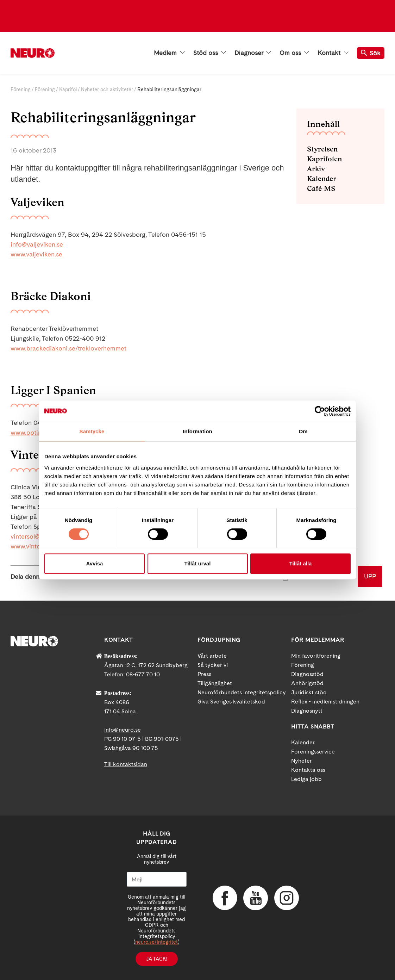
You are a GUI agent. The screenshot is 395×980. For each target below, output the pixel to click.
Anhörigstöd (307, 683)
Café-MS (321, 188)
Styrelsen (322, 149)
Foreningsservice (313, 752)
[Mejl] (157, 879)
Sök (371, 53)
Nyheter (302, 761)
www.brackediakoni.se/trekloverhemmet (68, 348)
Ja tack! (157, 959)
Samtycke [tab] (92, 431)
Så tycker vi (213, 665)
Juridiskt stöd (309, 692)
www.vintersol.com (37, 546)
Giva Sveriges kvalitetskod (231, 702)
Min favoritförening (316, 656)
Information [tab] (197, 431)
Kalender (322, 179)
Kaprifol (68, 89)
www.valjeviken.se (36, 254)
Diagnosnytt (307, 711)
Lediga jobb (306, 779)
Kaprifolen (324, 159)
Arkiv (316, 169)
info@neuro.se (123, 730)
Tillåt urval (198, 563)
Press (204, 674)
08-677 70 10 (143, 674)
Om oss (294, 53)
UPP (370, 576)
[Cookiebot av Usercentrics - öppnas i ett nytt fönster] (320, 411)
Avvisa (95, 563)
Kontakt (333, 53)
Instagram (287, 898)
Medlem (169, 53)
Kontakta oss (308, 770)
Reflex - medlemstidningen (325, 702)
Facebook (225, 898)
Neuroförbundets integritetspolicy (242, 692)
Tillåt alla (301, 563)
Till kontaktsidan (126, 764)
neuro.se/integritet (156, 942)
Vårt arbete (212, 656)
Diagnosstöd (307, 674)
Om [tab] (303, 431)
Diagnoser (253, 53)
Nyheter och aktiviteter (107, 89)
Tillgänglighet (215, 683)
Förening (21, 89)
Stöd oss (210, 53)
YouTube (256, 898)
